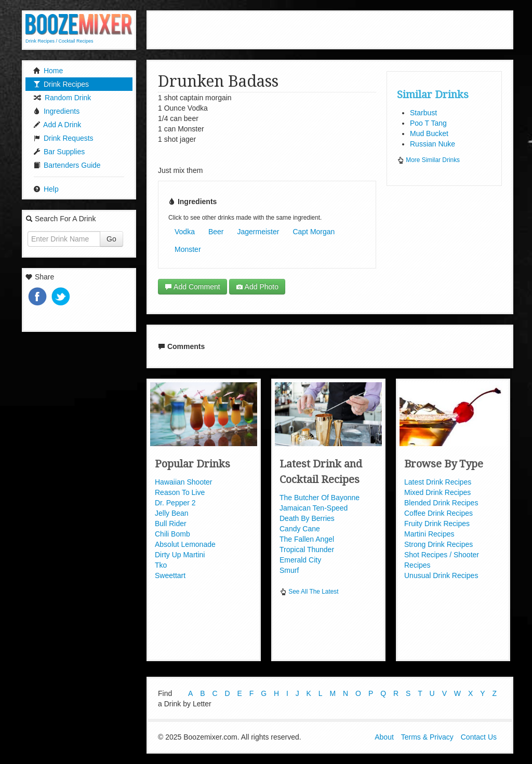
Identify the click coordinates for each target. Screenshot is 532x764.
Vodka (185, 232)
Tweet (62, 297)
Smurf (289, 570)
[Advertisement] (330, 29)
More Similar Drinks (428, 160)
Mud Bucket (429, 133)
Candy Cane (300, 529)
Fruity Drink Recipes (437, 524)
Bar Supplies (59, 152)
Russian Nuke (433, 144)
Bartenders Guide (67, 165)
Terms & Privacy (427, 737)
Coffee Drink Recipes (438, 513)
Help (46, 189)
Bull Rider (171, 524)
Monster (188, 249)
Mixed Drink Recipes (437, 492)
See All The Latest (309, 592)
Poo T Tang (428, 123)
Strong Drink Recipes (438, 544)
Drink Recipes (61, 84)
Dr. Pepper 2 (175, 503)
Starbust (423, 113)
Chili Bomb (172, 534)
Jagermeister (258, 232)
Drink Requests (63, 138)
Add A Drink (57, 125)
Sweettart (170, 575)
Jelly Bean (172, 513)
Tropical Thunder (307, 549)
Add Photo (257, 287)
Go (111, 239)
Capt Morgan (314, 232)
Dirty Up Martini (180, 555)
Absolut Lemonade (185, 544)
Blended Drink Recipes (441, 503)
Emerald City (300, 560)
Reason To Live (180, 492)
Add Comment (192, 287)
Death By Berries (307, 518)
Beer (216, 232)
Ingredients (56, 111)
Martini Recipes (429, 534)
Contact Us (479, 737)
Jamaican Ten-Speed (314, 508)
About (384, 737)
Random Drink (62, 98)
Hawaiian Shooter (184, 482)
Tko (161, 565)
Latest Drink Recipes (438, 482)
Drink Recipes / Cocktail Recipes (59, 41)
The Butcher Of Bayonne (320, 498)
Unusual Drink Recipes (441, 575)
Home (48, 71)
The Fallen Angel (307, 539)
